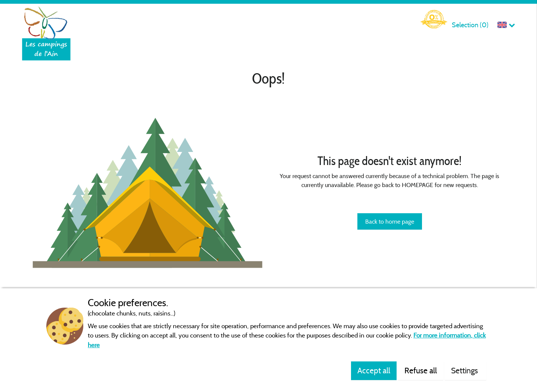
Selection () (470, 25)
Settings (465, 370)
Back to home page (390, 221)
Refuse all (421, 370)
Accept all (374, 370)
